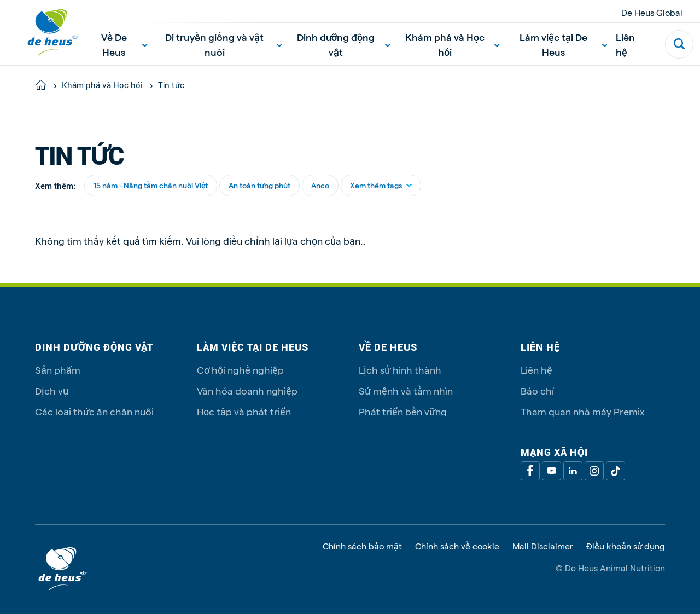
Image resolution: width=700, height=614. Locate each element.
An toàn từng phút (259, 185)
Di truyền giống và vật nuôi (223, 44)
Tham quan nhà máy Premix (583, 411)
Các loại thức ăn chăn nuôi (94, 411)
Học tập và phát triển (244, 411)
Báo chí (537, 390)
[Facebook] (530, 471)
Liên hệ (625, 44)
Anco (320, 185)
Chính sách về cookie (457, 546)
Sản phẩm (58, 370)
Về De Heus (124, 44)
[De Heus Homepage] (45, 33)
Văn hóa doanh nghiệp (247, 390)
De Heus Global (652, 12)
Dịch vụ (52, 390)
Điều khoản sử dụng (626, 546)
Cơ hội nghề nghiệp (240, 370)
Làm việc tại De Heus (563, 44)
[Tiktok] (616, 471)
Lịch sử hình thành (400, 370)
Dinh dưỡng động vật (343, 44)
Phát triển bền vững (403, 411)
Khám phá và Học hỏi (453, 44)
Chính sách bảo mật (362, 546)
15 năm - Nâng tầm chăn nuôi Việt (151, 185)
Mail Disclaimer (543, 546)
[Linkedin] (573, 471)
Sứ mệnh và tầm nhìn (406, 390)
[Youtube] (552, 471)
